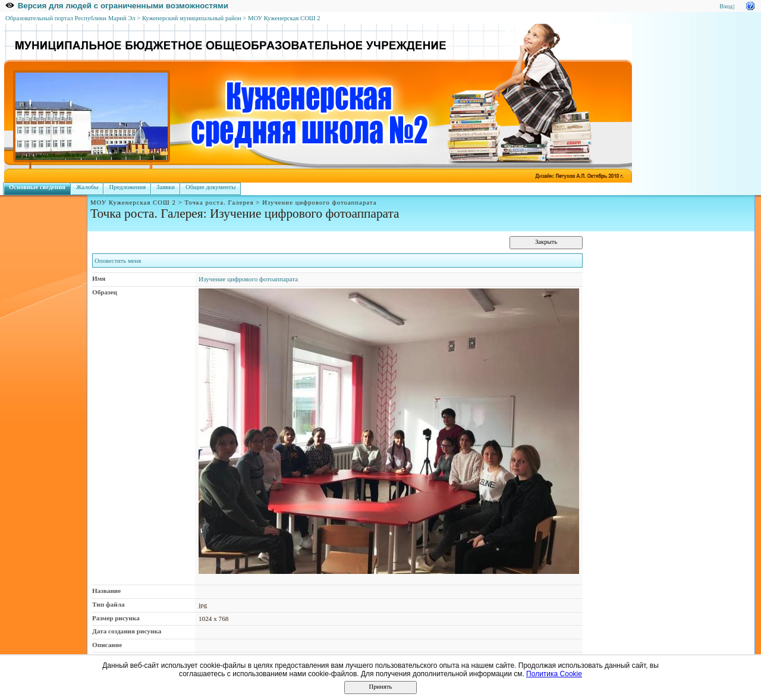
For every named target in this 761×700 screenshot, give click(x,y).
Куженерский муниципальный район (192, 18)
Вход (726, 6)
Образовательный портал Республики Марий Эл (70, 18)
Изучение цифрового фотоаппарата (248, 279)
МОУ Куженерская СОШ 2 (284, 18)
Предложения (127, 187)
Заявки (166, 187)
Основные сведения (37, 187)
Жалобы (87, 187)
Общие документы (210, 187)
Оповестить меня (118, 261)
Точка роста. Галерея (219, 203)
